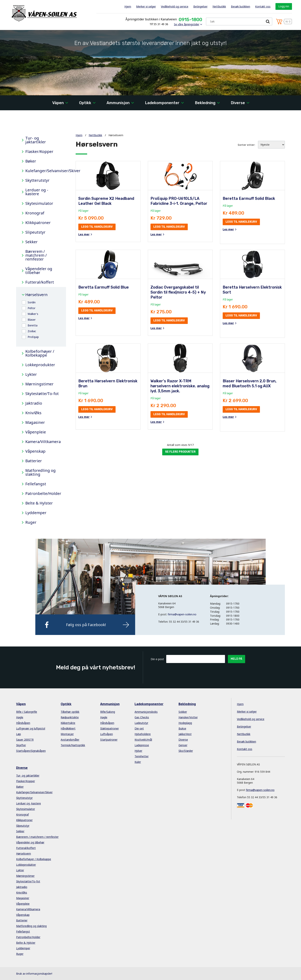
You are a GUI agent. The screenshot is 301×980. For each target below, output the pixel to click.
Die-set (139, 728)
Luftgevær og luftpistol (31, 728)
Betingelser (200, 6)
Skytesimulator (39, 203)
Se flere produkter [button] (180, 452)
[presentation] (195, 672)
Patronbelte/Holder (43, 494)
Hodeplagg (185, 723)
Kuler (138, 762)
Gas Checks (142, 717)
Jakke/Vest (185, 734)
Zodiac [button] (32, 331)
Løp (19, 734)
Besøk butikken (241, 6)
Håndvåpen (23, 723)
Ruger (31, 522)
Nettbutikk (219, 6)
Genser (183, 745)
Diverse (238, 103)
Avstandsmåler (70, 740)
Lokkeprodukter (40, 365)
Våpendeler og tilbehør (39, 271)
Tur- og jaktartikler (36, 140)
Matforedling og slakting (41, 472)
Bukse (182, 728)
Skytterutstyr (37, 180)
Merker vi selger (146, 6)
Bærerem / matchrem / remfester (36, 255)
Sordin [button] (32, 302)
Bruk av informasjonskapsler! (34, 974)
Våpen (58, 103)
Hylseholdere (143, 734)
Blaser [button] (32, 320)
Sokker (183, 712)
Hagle (20, 717)
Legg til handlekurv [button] (97, 227)
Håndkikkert (68, 728)
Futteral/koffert (40, 282)
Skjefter (21, 745)
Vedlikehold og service (175, 6)
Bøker (31, 161)
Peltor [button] (31, 308)
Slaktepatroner (110, 728)
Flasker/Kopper (39, 152)
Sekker (31, 242)
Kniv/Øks (33, 413)
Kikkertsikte (68, 723)
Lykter (31, 374)
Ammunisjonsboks (146, 712)
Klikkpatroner (38, 223)
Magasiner (35, 422)
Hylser (138, 751)
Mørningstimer (39, 384)
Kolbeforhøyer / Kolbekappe (40, 353)
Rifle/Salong (108, 712)
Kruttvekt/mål (143, 740)
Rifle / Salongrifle (27, 712)
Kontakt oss (263, 6)
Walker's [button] (33, 314)
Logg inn (284, 6)
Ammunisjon (118, 103)
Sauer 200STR (25, 740)
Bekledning (205, 103)
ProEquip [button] (33, 337)
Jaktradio (34, 403)
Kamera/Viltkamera (43, 442)
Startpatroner (109, 740)
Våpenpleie (36, 432)
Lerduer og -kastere (37, 192)
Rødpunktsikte (70, 717)
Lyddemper (36, 513)
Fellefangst (36, 484)
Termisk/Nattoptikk (73, 745)
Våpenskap (35, 451)
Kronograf (35, 213)
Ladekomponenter (162, 103)
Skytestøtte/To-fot (42, 394)
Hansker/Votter (188, 717)
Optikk (85, 103)
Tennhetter (142, 756)
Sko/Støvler (186, 751)
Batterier (34, 461)
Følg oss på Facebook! (86, 625)
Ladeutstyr (141, 723)
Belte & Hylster (39, 503)
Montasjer (67, 734)
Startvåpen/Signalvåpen (31, 751)
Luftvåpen (107, 734)
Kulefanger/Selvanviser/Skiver (43, 171)
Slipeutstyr (35, 232)
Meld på (237, 659)
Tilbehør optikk (70, 712)
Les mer (84, 234)
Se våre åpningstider (187, 24)
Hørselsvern (36, 295)
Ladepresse (142, 745)
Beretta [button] (33, 325)
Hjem (128, 6)
